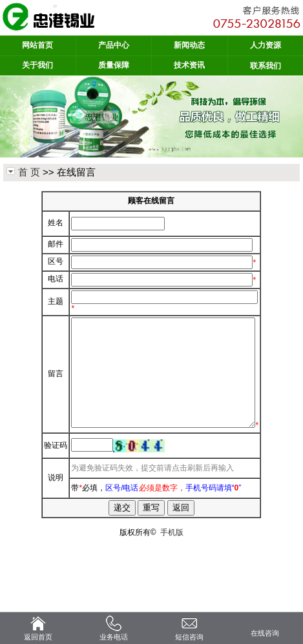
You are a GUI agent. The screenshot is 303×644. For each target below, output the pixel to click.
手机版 (172, 589)
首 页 (29, 172)
